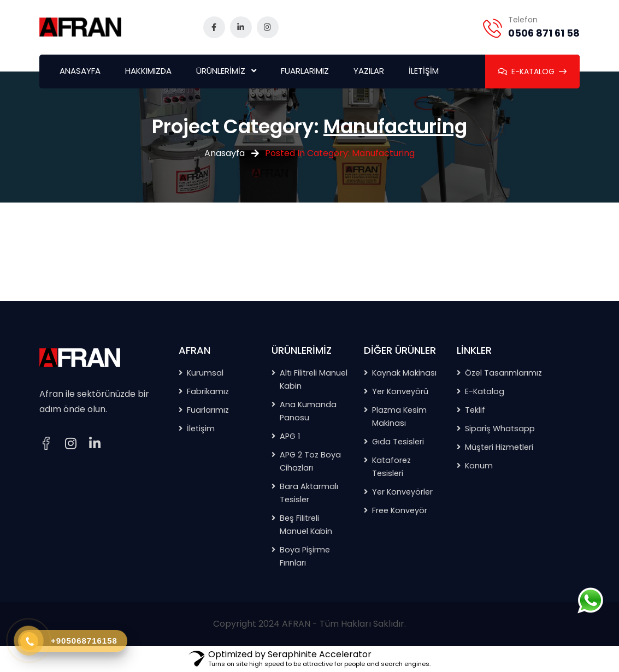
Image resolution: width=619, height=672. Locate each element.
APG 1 (290, 436)
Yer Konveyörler (402, 492)
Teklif (475, 410)
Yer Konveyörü (400, 391)
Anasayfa (225, 153)
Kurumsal (205, 373)
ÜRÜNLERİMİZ (221, 71)
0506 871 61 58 (544, 33)
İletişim (201, 429)
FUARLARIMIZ (305, 71)
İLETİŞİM (424, 71)
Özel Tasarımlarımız (503, 373)
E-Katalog (485, 391)
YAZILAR (369, 71)
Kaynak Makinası (404, 373)
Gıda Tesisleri (398, 442)
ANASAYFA (80, 71)
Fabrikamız (208, 391)
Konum (479, 466)
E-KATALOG (532, 72)
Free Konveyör (400, 510)
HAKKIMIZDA (148, 71)
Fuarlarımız (208, 410)
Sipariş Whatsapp (500, 429)
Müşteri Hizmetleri (499, 447)
